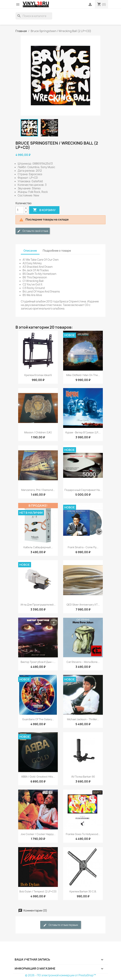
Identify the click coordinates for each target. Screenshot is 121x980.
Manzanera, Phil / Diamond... (38, 490)
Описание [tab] (30, 251)
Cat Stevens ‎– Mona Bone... (83, 662)
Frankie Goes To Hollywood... (83, 834)
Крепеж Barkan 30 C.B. (83, 891)
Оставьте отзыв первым (61, 925)
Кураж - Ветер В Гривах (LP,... (83, 432)
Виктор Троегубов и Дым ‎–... (38, 662)
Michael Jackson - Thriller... (83, 719)
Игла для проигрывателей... (38, 605)
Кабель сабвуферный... (38, 547)
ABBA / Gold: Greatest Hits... (38, 777)
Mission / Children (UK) (38, 432)
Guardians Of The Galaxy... (38, 719)
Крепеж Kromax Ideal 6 (38, 375)
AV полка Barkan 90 (83, 777)
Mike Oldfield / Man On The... (83, 375)
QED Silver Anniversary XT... (83, 605)
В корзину (44, 210)
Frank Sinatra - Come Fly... (83, 547)
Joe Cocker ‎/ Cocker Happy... (38, 834)
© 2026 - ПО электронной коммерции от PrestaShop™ (61, 975)
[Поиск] (34, 16)
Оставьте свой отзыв (33, 231)
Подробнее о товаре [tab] (57, 251)
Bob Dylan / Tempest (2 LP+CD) (38, 891)
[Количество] (20, 210)
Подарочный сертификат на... (83, 490)
